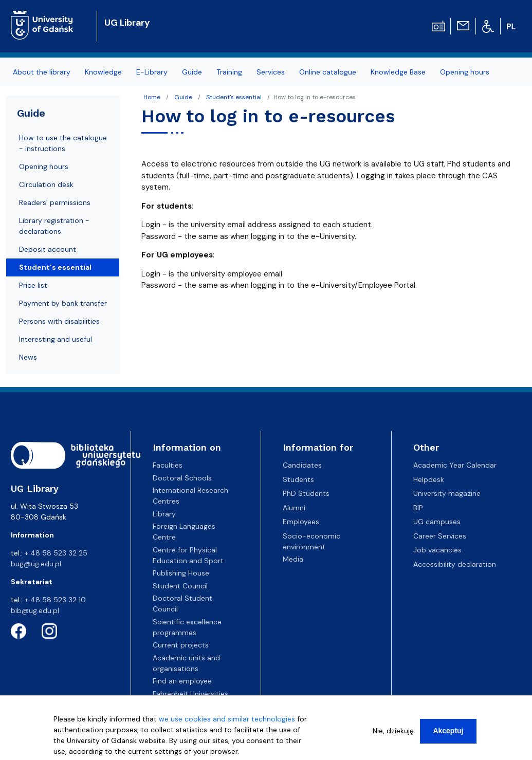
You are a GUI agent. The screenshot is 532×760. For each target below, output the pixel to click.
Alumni (294, 508)
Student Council (180, 586)
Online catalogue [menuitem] (328, 72)
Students (298, 479)
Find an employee (182, 681)
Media (293, 559)
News (28, 357)
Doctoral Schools (182, 478)
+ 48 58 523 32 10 (55, 600)
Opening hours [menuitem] (465, 72)
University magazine (447, 493)
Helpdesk (429, 479)
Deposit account (48, 249)
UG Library (127, 23)
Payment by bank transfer (63, 303)
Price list (33, 285)
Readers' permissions (55, 202)
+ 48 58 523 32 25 (56, 553)
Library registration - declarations (54, 226)
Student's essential (234, 97)
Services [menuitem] (271, 72)
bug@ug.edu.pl (36, 564)
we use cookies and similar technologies (227, 721)
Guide (183, 97)
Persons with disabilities (59, 321)
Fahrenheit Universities (190, 694)
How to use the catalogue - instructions (63, 143)
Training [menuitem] (229, 72)
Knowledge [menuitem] (103, 72)
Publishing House (181, 573)
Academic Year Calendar (455, 465)
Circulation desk (46, 184)
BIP (418, 508)
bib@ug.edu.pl (35, 610)
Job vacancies (437, 550)
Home (152, 97)
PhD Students (306, 493)
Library (164, 514)
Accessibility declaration (455, 564)
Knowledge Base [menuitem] (398, 72)
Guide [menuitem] (192, 72)
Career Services (440, 536)
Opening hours (44, 166)
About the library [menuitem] (42, 72)
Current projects (181, 645)
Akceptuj (448, 733)
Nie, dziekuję (393, 733)
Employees (301, 522)
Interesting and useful (56, 339)
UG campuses (437, 522)
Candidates (302, 465)
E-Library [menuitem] (152, 72)
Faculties (168, 465)
